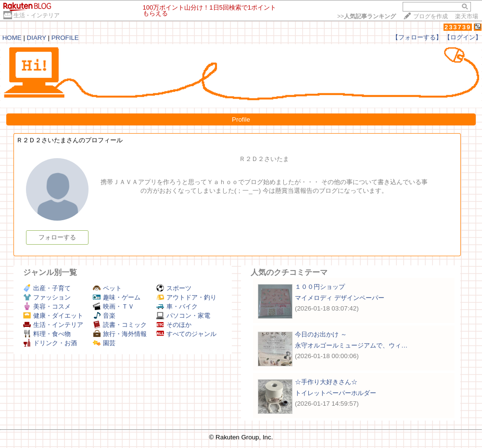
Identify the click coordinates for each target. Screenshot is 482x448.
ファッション (47, 297)
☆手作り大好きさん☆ (326, 382)
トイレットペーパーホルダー (336, 393)
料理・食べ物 (47, 334)
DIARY (37, 38)
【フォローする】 (417, 37)
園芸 (104, 343)
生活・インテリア (37, 15)
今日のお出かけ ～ (321, 334)
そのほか (174, 325)
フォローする (57, 237)
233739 (458, 27)
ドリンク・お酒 (50, 343)
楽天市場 (467, 16)
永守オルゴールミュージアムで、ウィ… (351, 345)
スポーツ (174, 288)
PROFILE (65, 38)
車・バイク (177, 306)
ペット (107, 288)
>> (367, 16)
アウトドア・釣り (186, 297)
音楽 (104, 316)
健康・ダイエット (53, 316)
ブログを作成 (431, 16)
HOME (12, 38)
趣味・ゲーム (117, 297)
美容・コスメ (47, 306)
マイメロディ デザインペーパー (340, 298)
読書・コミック (120, 325)
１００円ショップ (320, 287)
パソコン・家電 (183, 316)
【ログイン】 (463, 37)
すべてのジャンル (186, 334)
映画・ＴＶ (114, 306)
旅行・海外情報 (120, 334)
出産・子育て (47, 288)
